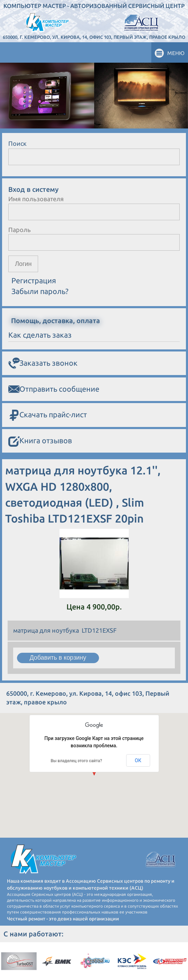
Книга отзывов (40, 441)
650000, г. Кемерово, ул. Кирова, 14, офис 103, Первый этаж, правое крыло (94, 37)
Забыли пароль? (40, 291)
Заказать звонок (43, 363)
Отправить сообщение (54, 389)
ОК (138, 760)
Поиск (17, 143)
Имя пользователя (36, 199)
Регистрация (34, 280)
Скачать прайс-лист (48, 415)
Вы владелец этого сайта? (76, 761)
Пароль (20, 230)
